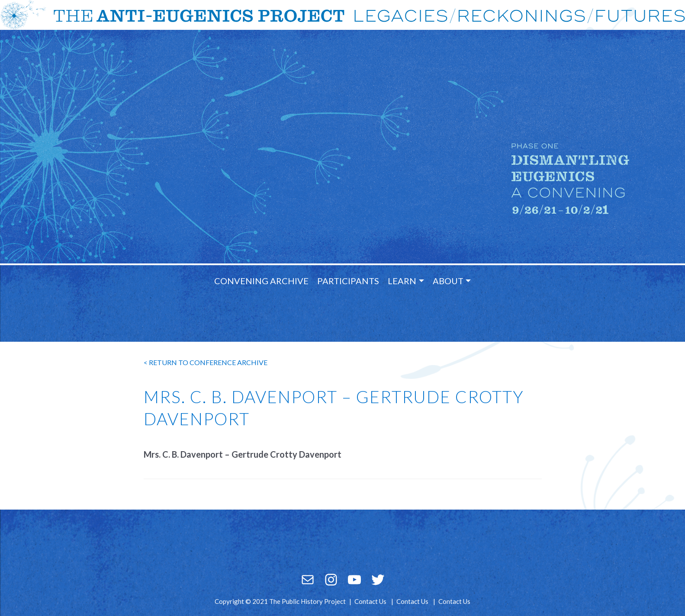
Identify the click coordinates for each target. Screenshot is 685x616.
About (448, 281)
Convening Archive (261, 281)
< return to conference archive (206, 362)
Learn (402, 281)
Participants (348, 281)
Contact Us (370, 601)
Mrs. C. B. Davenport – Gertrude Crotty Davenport (243, 454)
